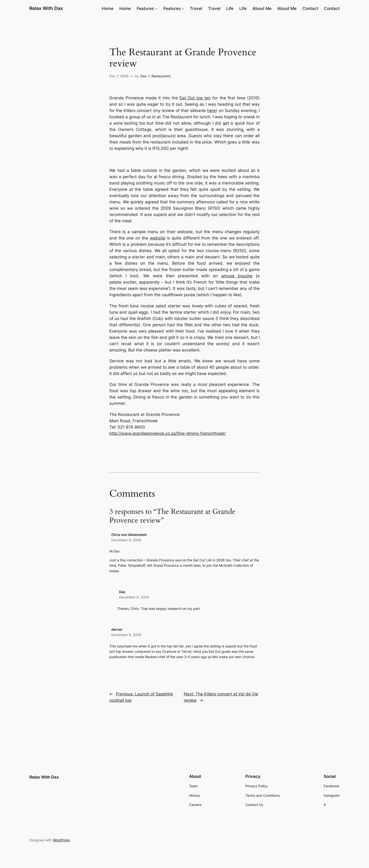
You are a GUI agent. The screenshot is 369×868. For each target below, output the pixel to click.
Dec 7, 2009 (119, 76)
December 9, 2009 (126, 540)
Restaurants (161, 76)
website (158, 238)
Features (145, 8)
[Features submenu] (156, 8)
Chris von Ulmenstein (129, 535)
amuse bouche (237, 276)
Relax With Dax (46, 8)
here (211, 111)
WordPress (61, 840)
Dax (144, 76)
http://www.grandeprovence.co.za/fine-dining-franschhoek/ (168, 433)
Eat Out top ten (195, 98)
